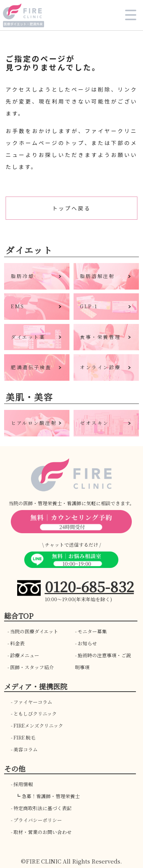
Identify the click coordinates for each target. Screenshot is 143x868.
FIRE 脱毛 (24, 737)
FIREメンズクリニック (38, 725)
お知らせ (87, 643)
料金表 (17, 643)
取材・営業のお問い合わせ (43, 832)
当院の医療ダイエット (34, 631)
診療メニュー (25, 655)
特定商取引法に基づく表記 (43, 808)
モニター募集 (92, 631)
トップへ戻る (71, 208)
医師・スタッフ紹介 (32, 667)
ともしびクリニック (35, 713)
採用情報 (23, 784)
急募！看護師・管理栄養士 (51, 796)
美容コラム (26, 749)
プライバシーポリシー (38, 820)
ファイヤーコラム (33, 702)
